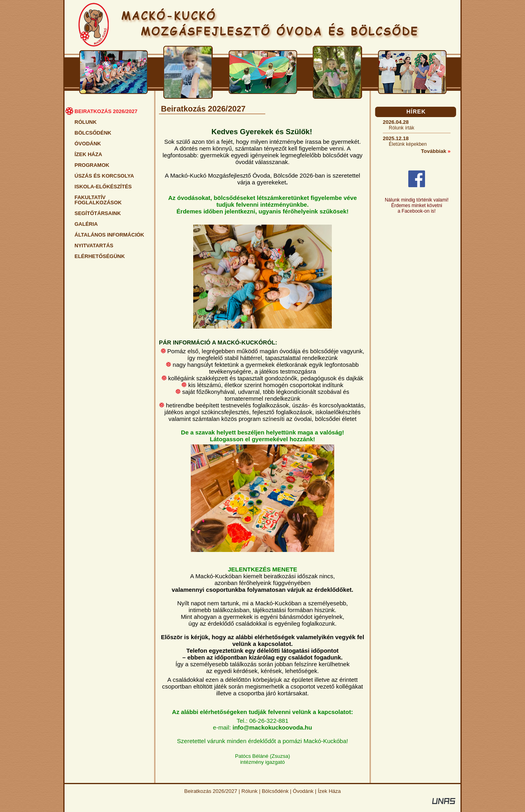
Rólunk (249, 791)
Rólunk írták (402, 128)
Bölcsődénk (275, 791)
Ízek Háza (329, 791)
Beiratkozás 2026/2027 (211, 791)
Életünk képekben (408, 144)
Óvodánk (303, 791)
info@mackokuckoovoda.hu (272, 727)
